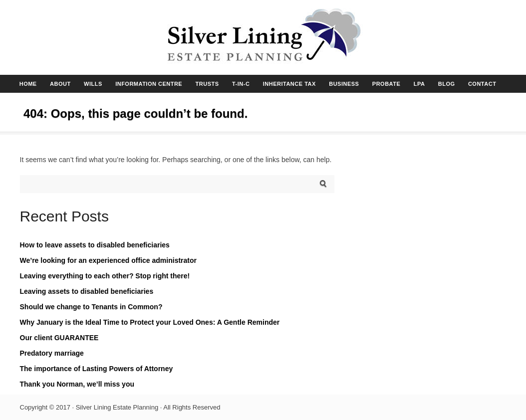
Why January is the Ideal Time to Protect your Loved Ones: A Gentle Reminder (150, 322)
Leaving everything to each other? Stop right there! (105, 276)
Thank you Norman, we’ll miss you (77, 384)
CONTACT (482, 84)
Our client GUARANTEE (59, 338)
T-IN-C (241, 84)
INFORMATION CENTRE (149, 84)
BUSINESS (344, 84)
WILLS (93, 84)
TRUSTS (207, 84)
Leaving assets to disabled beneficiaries (87, 291)
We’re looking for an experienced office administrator (109, 260)
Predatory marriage (52, 353)
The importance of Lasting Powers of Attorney (97, 369)
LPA (419, 84)
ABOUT (60, 84)
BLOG (447, 84)
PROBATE (386, 84)
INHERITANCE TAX (289, 84)
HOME (28, 84)
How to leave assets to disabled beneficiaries (95, 245)
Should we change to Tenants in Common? (91, 307)
